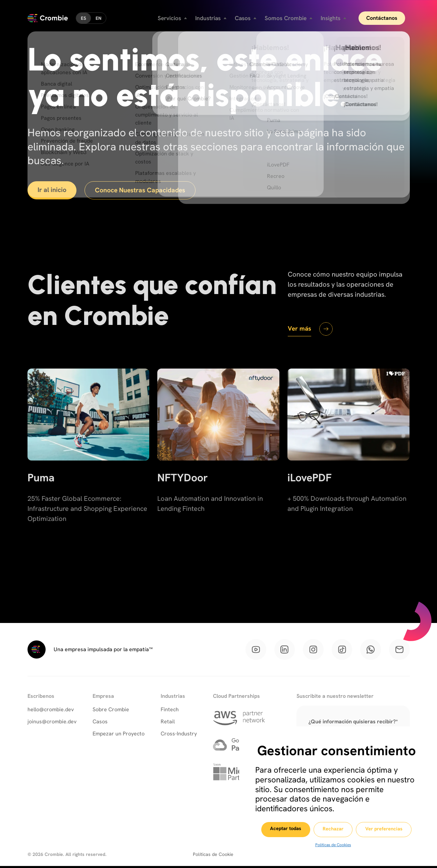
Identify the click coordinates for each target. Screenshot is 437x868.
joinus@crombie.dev (52, 723)
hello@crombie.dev (51, 711)
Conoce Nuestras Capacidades (144, 191)
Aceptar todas (281, 829)
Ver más (300, 329)
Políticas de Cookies (333, 845)
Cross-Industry (179, 735)
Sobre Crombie (111, 711)
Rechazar (333, 830)
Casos (100, 723)
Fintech (170, 711)
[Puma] (89, 463)
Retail (168, 723)
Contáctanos (386, 17)
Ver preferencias (388, 830)
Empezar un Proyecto (119, 735)
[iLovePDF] (348, 463)
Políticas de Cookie (213, 856)
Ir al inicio (53, 190)
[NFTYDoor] (218, 463)
